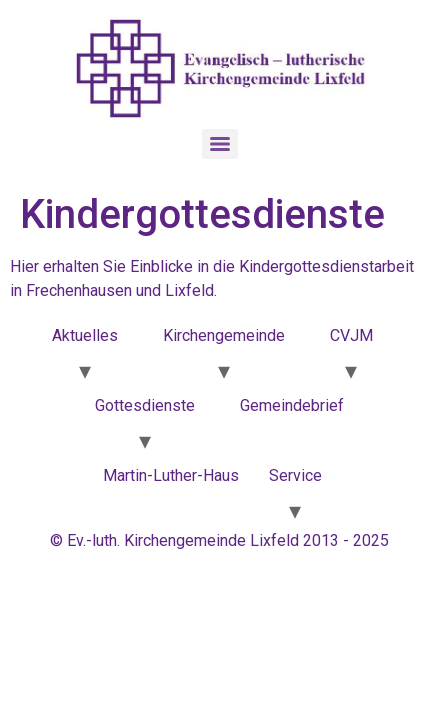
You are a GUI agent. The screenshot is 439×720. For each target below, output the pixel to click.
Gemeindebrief (292, 405)
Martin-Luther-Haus (171, 475)
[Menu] (220, 144)
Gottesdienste (145, 405)
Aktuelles (85, 335)
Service (295, 475)
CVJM (351, 335)
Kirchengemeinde (224, 335)
